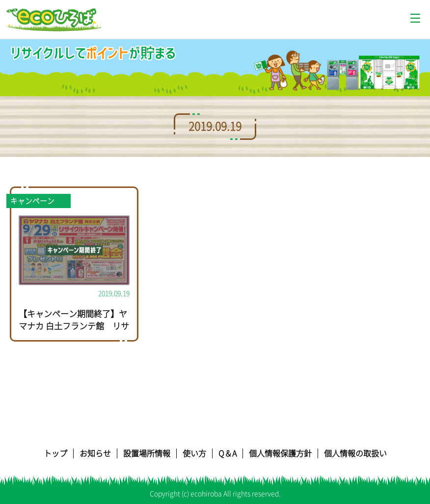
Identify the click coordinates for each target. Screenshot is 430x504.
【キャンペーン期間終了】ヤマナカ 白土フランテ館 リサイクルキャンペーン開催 (74, 326)
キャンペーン (32, 201)
